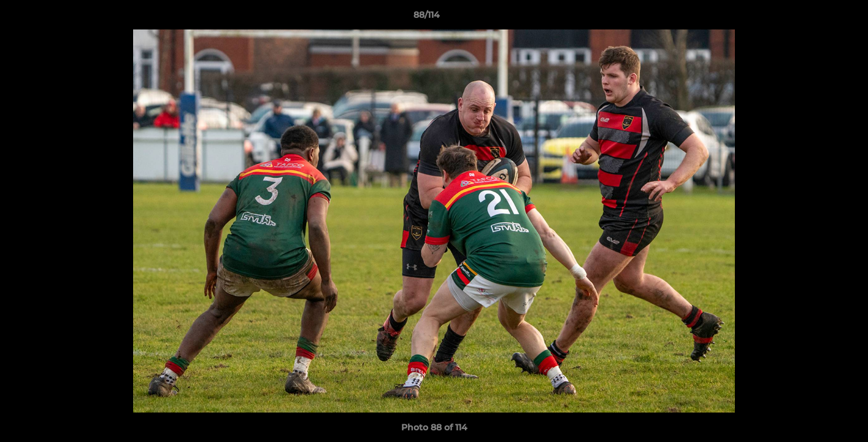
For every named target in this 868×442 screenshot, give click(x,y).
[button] (816, 18)
